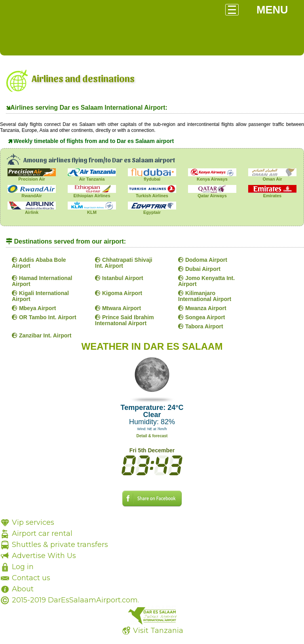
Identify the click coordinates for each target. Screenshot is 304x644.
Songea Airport (202, 317)
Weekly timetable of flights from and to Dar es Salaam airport (94, 141)
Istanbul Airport (119, 278)
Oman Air (272, 177)
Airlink (32, 210)
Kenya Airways (212, 177)
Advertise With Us (44, 556)
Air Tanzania (92, 177)
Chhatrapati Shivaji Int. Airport (124, 263)
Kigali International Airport (40, 296)
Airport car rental (42, 533)
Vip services (33, 522)
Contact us (31, 578)
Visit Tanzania (158, 631)
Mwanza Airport (202, 308)
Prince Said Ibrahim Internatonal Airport (124, 320)
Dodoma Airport (203, 260)
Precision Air (32, 177)
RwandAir (32, 193)
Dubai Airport (199, 269)
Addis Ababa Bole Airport (39, 263)
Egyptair (152, 210)
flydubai (152, 177)
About (23, 589)
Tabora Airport (201, 326)
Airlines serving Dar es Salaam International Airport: (89, 108)
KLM (92, 210)
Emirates (272, 193)
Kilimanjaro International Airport (205, 296)
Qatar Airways (212, 193)
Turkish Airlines (152, 193)
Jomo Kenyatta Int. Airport (206, 281)
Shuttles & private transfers (60, 545)
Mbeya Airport (34, 308)
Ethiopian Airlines (92, 193)
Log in (23, 567)
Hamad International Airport (42, 281)
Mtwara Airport (118, 308)
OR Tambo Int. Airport (44, 317)
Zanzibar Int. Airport (42, 335)
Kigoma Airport (119, 293)
